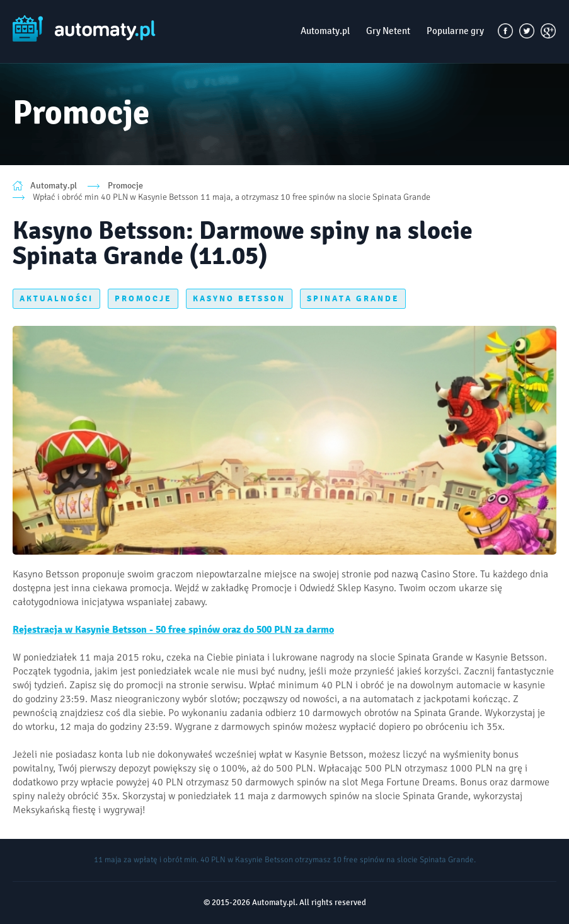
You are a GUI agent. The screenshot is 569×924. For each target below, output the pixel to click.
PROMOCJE (143, 299)
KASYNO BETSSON (239, 299)
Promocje (125, 186)
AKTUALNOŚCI (56, 299)
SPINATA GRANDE (353, 299)
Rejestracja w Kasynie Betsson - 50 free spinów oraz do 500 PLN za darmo (173, 630)
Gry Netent (388, 31)
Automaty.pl (325, 31)
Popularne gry (455, 31)
